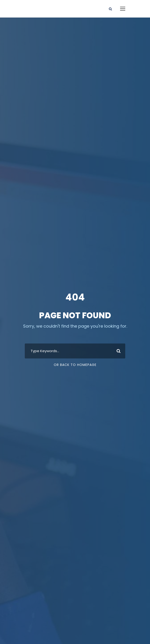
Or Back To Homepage (75, 365)
